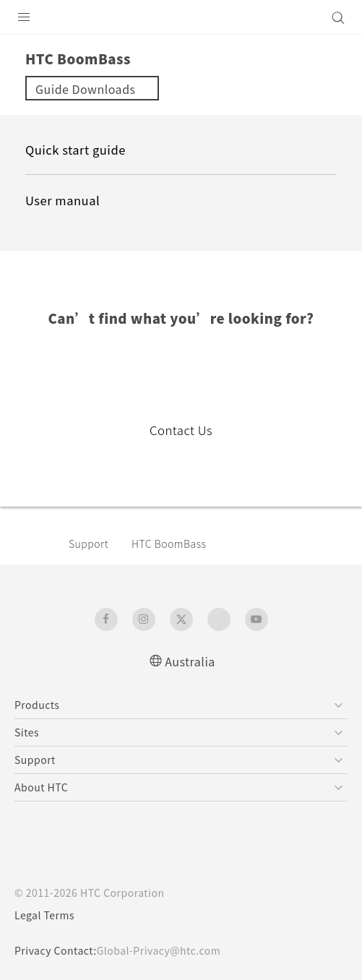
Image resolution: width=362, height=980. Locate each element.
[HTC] (181, 17)
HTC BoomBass (169, 543)
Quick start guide (76, 150)
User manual (63, 200)
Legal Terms (44, 915)
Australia (190, 661)
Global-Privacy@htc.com (159, 950)
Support (89, 543)
